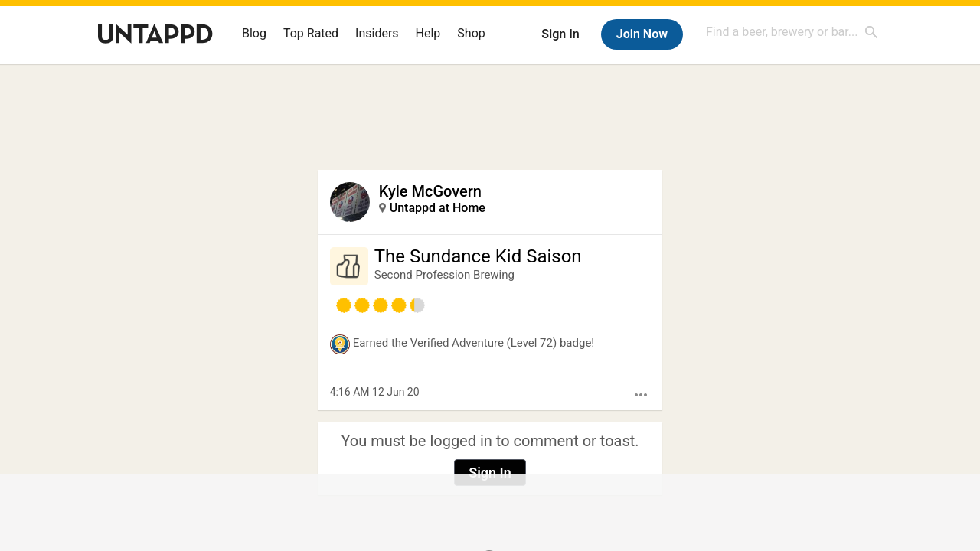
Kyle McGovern (430, 191)
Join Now (642, 34)
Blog (254, 33)
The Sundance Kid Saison (478, 256)
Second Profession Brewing (444, 275)
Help (428, 33)
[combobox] (792, 32)
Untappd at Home (438, 208)
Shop (471, 33)
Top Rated (311, 33)
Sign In (560, 34)
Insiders (377, 33)
